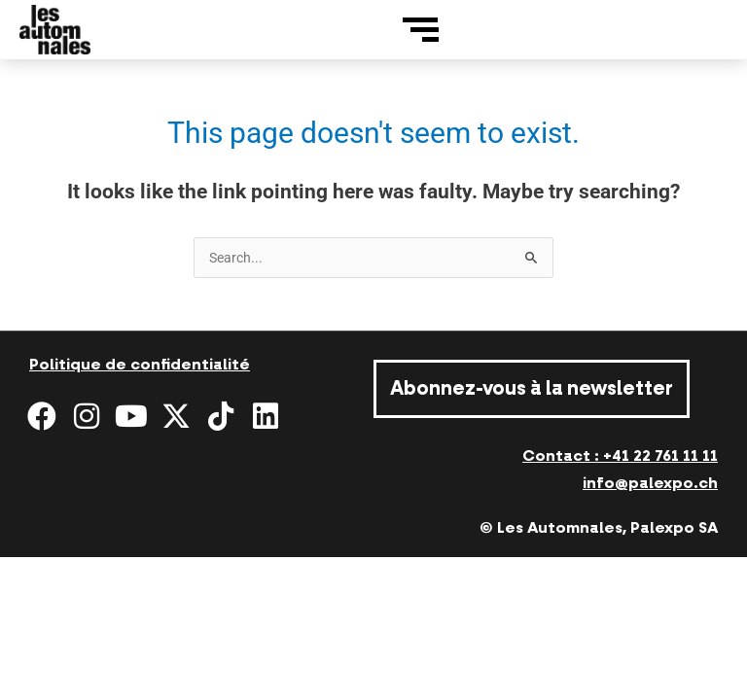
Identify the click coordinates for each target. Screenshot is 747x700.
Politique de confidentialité (140, 365)
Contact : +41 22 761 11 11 (620, 456)
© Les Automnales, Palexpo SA (599, 528)
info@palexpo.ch (650, 483)
